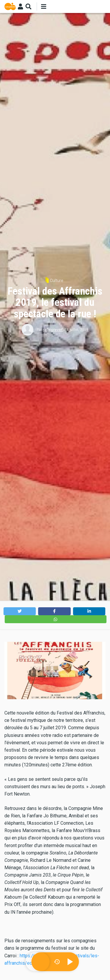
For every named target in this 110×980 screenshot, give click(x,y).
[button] (20, 611)
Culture (57, 281)
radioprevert (53, 330)
